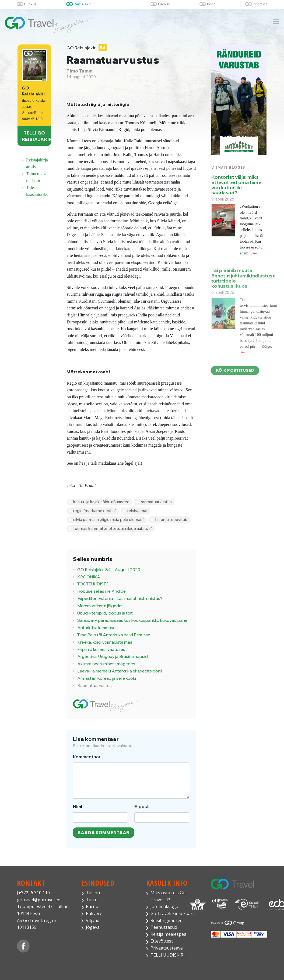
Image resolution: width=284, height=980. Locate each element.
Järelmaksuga (164, 906)
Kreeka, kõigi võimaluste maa (105, 642)
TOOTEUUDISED (93, 584)
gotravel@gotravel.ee (39, 900)
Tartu (92, 900)
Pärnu (92, 906)
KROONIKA (89, 577)
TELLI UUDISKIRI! (168, 955)
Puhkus (30, 4)
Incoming (260, 4)
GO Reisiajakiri (86, 48)
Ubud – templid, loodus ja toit (105, 613)
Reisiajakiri (83, 4)
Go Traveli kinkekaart (172, 913)
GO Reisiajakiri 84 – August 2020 (109, 570)
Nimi (78, 806)
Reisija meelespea (168, 934)
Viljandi (93, 920)
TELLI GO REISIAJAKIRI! (37, 136)
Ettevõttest (162, 941)
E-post (142, 806)
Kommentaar (87, 757)
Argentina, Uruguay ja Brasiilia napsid (113, 656)
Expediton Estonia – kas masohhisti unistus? (120, 598)
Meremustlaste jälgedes (100, 606)
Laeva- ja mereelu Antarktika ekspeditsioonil (120, 671)
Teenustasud (164, 927)
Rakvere (94, 913)
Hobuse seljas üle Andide (101, 591)
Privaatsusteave (167, 948)
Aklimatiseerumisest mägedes (106, 664)
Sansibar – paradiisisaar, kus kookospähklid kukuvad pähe (132, 620)
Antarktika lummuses (97, 628)
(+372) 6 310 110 (33, 893)
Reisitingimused (166, 920)
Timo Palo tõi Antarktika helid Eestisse (114, 635)
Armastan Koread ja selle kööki (107, 678)
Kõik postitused (235, 374)
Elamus (164, 4)
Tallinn (93, 893)
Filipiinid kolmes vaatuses (101, 649)
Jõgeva (93, 927)
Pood (211, 4)
